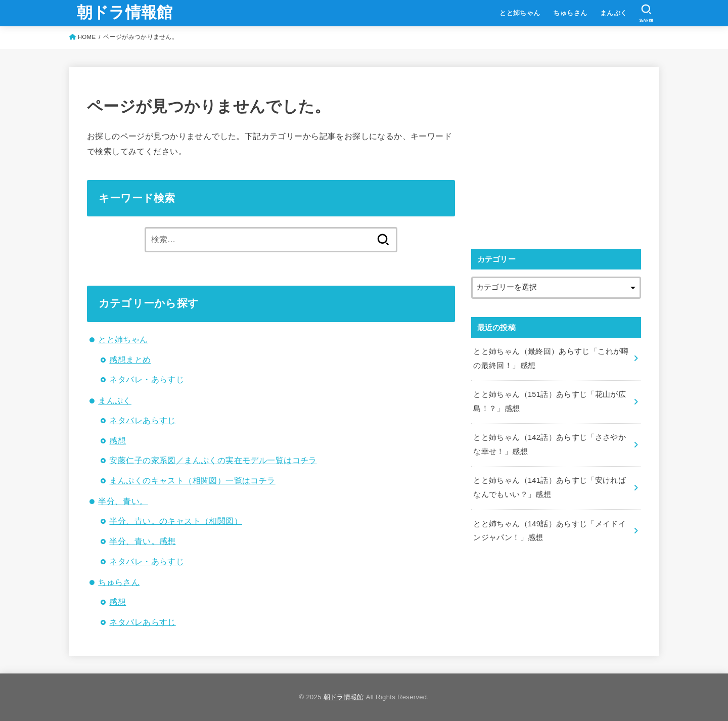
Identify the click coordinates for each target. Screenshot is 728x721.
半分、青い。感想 (142, 541)
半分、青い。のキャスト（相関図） (176, 521)
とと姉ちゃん (520, 13)
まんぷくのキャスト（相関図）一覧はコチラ (192, 480)
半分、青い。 (123, 501)
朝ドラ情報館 (125, 12)
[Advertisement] (556, 155)
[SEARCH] (646, 13)
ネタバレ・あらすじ (147, 379)
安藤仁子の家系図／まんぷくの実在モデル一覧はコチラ (213, 460)
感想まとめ (130, 359)
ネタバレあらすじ (142, 420)
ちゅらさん (570, 13)
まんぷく (614, 13)
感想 (118, 440)
